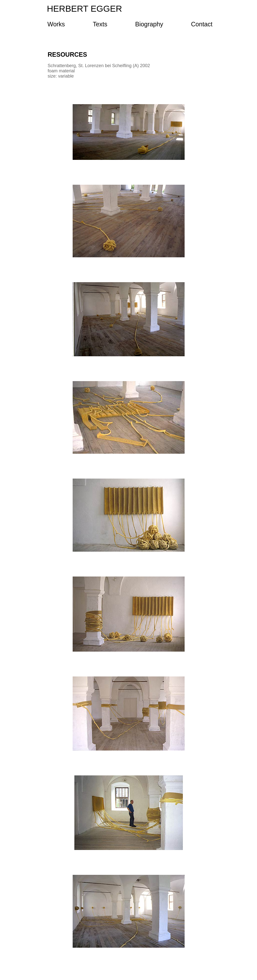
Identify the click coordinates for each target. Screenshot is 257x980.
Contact (202, 24)
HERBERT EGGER (85, 9)
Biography (149, 24)
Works (56, 24)
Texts (100, 24)
